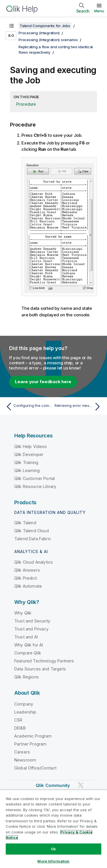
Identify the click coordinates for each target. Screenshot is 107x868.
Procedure (26, 104)
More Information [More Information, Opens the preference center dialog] (53, 861)
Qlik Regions (27, 677)
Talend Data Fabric (33, 539)
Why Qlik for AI (29, 645)
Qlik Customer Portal (35, 478)
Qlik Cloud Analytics (34, 562)
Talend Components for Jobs (45, 26)
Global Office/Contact (35, 768)
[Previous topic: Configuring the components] (28, 407)
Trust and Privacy (31, 629)
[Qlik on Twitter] (81, 785)
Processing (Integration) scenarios (48, 40)
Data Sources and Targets (40, 669)
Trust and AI (26, 637)
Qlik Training (26, 462)
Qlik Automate (28, 586)
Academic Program (33, 736)
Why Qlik (23, 613)
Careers (22, 752)
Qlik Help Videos (31, 446)
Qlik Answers (27, 570)
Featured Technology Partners (44, 661)
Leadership (25, 712)
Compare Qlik (28, 653)
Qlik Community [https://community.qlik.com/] (53, 785)
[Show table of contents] (11, 26)
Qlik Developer (29, 454)
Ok (53, 849)
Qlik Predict (26, 578)
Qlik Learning (27, 470)
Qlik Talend (25, 523)
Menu (99, 11)
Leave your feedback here (43, 382)
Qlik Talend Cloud (32, 531)
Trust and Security (32, 621)
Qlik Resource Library (35, 486)
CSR (18, 720)
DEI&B (20, 728)
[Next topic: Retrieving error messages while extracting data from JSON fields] (79, 407)
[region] (53, 829)
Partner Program (30, 744)
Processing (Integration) (39, 33)
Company (24, 704)
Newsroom (25, 760)
